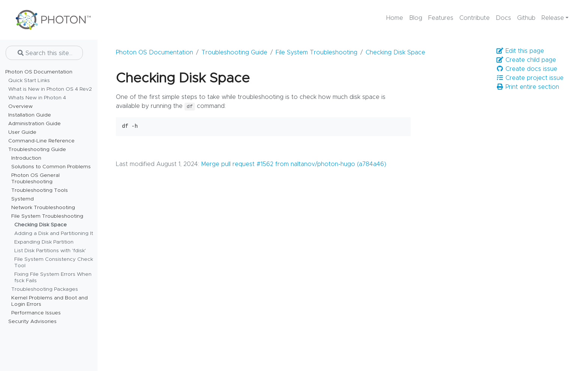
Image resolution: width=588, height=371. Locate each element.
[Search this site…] (44, 53)
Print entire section (528, 87)
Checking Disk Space (395, 52)
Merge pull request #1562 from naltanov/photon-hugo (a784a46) (294, 164)
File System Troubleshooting (316, 52)
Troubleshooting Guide (234, 52)
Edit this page (520, 51)
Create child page (526, 60)
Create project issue (530, 78)
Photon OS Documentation (154, 52)
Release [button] (553, 18)
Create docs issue (527, 69)
